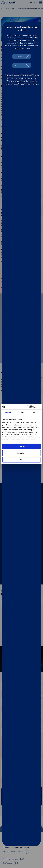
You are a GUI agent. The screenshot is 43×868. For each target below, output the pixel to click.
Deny (21, 460)
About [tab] (35, 412)
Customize (22, 453)
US (16, 66)
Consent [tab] (8, 412)
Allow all (21, 446)
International (20, 56)
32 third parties (15, 439)
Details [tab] (22, 412)
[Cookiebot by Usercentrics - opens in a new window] (27, 407)
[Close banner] (40, 407)
